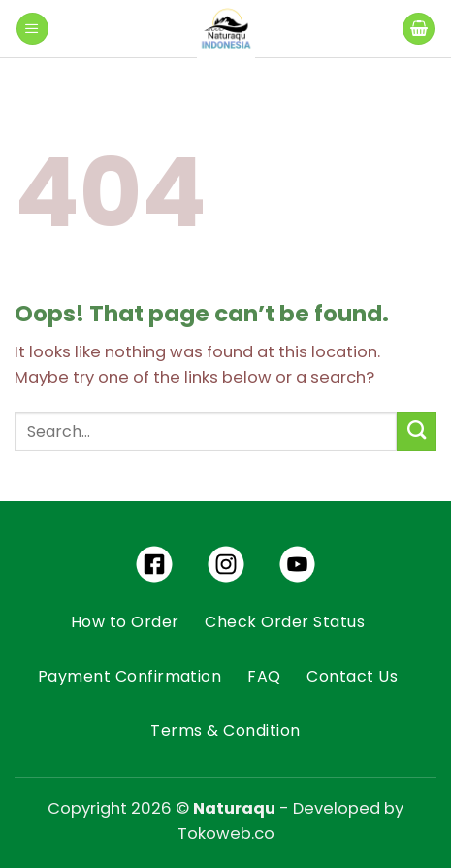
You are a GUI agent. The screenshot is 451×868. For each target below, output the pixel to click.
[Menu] (32, 29)
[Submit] (417, 431)
